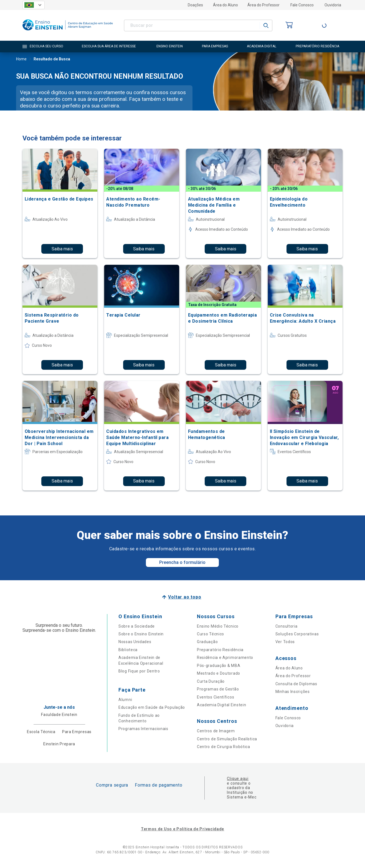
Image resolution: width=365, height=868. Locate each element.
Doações (195, 5)
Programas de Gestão (218, 689)
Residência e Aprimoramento (225, 658)
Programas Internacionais (143, 729)
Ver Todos (285, 642)
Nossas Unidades (135, 642)
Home (21, 60)
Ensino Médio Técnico (218, 626)
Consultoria (287, 626)
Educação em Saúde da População (152, 707)
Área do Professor (263, 5)
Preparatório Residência (220, 650)
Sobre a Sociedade (137, 626)
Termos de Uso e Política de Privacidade (182, 829)
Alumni (125, 700)
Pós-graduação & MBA (219, 666)
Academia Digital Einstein (222, 705)
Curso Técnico (211, 634)
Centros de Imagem (216, 731)
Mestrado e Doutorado (219, 673)
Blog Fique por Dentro (139, 671)
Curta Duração (211, 681)
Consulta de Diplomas (296, 684)
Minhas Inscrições (293, 692)
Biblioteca (128, 650)
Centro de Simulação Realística (227, 739)
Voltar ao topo (185, 597)
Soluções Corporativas (297, 634)
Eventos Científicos (216, 697)
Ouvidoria (333, 5)
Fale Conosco (302, 5)
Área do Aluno (225, 5)
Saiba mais (62, 249)
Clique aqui (238, 779)
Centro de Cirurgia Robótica (224, 747)
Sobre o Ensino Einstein (141, 634)
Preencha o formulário (182, 562)
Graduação (207, 642)
